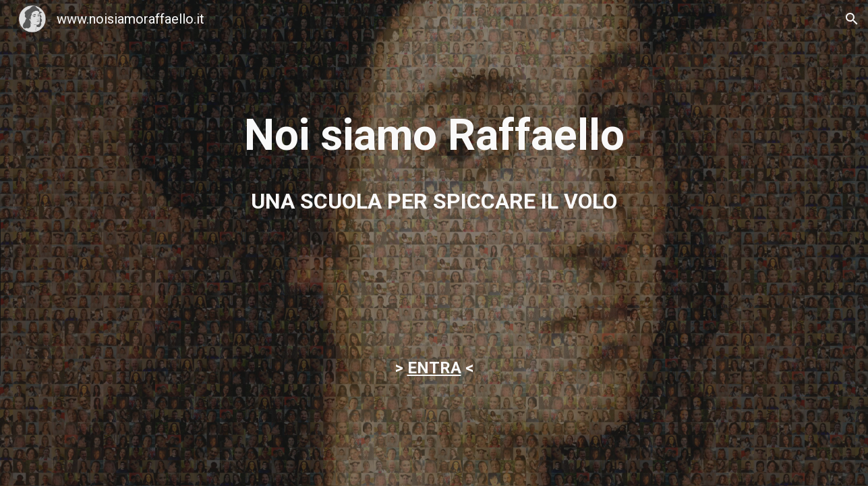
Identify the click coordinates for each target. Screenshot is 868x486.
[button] (852, 19)
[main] (434, 136)
